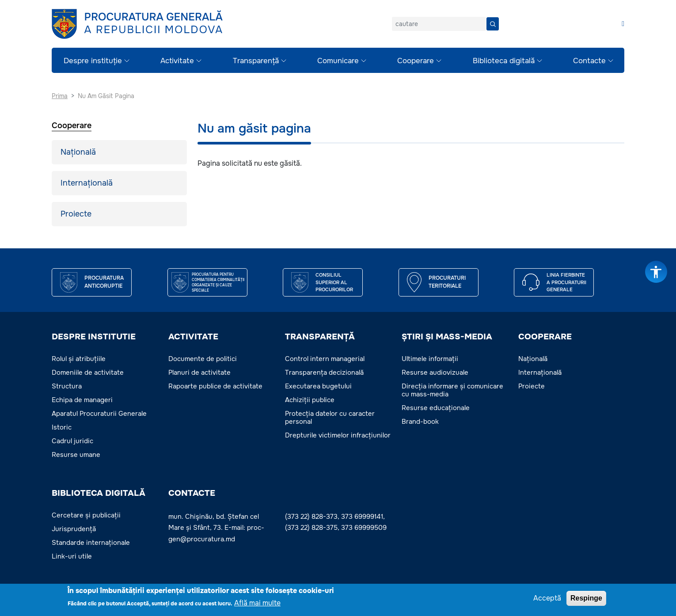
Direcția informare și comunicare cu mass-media (452, 390)
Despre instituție (93, 61)
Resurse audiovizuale (435, 373)
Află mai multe (257, 604)
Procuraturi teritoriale (447, 282)
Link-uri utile (72, 556)
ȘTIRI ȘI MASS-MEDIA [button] (447, 337)
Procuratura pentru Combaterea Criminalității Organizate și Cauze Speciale (218, 282)
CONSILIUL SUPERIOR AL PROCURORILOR (334, 282)
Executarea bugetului (318, 386)
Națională (78, 152)
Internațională (87, 183)
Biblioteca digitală (504, 61)
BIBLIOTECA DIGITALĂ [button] (99, 493)
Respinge (586, 599)
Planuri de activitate (199, 373)
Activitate (177, 61)
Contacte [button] (192, 493)
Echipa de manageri (82, 400)
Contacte (589, 61)
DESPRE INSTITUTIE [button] (94, 337)
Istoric (62, 427)
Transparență (256, 61)
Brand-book (420, 422)
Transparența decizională (324, 373)
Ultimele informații (430, 359)
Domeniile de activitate (88, 373)
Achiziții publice (310, 400)
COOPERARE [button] (545, 337)
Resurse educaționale (436, 408)
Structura (67, 386)
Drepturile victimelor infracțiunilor (338, 435)
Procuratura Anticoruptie (104, 282)
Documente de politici (203, 359)
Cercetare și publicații (86, 515)
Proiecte (76, 214)
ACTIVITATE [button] (193, 337)
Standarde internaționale (91, 543)
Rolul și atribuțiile (79, 359)
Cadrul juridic (72, 441)
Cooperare (416, 61)
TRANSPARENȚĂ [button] (320, 337)
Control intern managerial (325, 359)
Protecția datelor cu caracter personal (330, 418)
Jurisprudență (74, 529)
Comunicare (338, 61)
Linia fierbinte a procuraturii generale (566, 282)
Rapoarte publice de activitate (215, 386)
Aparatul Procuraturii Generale (99, 414)
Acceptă (547, 599)
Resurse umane (76, 455)
